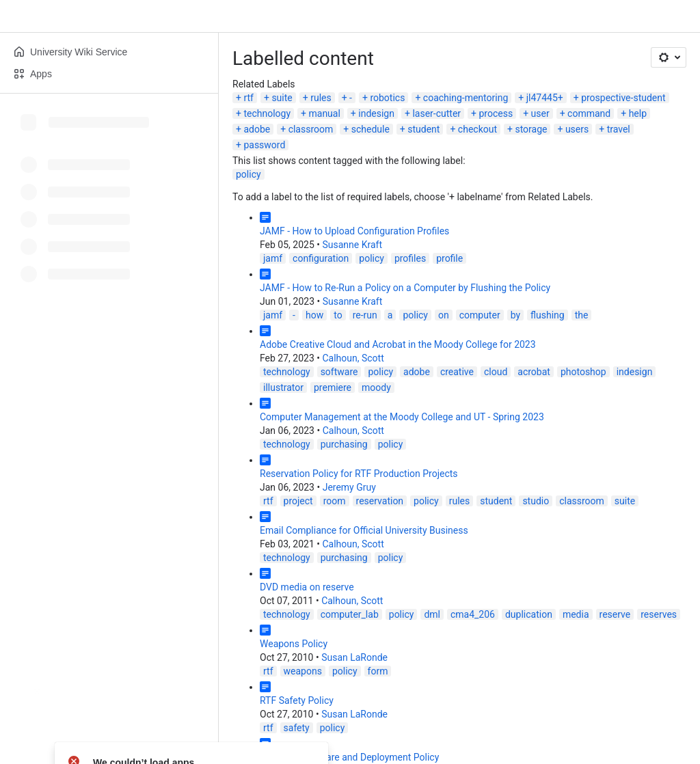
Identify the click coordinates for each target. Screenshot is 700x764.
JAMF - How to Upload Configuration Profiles (354, 231)
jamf (273, 258)
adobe (257, 129)
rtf (248, 98)
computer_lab (350, 614)
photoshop (583, 372)
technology (267, 113)
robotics (387, 98)
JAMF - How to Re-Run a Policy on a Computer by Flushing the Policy (405, 288)
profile (449, 258)
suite (282, 98)
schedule (371, 129)
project (298, 501)
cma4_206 (473, 614)
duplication (529, 614)
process (496, 113)
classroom (311, 129)
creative (457, 372)
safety (297, 728)
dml (432, 614)
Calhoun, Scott (353, 358)
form (378, 671)
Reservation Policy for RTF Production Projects (359, 474)
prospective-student (623, 98)
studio (536, 501)
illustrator (283, 387)
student (423, 129)
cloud (496, 372)
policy (248, 174)
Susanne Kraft (352, 245)
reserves (659, 614)
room (335, 501)
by (515, 315)
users (577, 129)
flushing (548, 315)
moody (376, 387)
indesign (376, 113)
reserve (615, 614)
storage (531, 129)
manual (324, 113)
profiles (410, 258)
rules (321, 98)
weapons (303, 671)
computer (480, 315)
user (540, 113)
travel (619, 129)
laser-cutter (436, 113)
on (444, 315)
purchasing (344, 444)
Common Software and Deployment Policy (349, 757)
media (576, 614)
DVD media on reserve (307, 587)
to (338, 315)
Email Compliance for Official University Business (364, 530)
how (314, 315)
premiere (333, 387)
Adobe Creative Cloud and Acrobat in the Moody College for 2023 (398, 344)
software (339, 372)
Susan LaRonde (354, 657)
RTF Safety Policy (297, 700)
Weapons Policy (294, 644)
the (582, 315)
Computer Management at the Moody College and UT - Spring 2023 (402, 417)
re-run (365, 315)
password (264, 145)
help (638, 113)
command (589, 113)
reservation (380, 501)
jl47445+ (545, 98)
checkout (477, 129)
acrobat (534, 372)
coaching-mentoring (466, 98)
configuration (321, 258)
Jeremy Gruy (349, 487)
